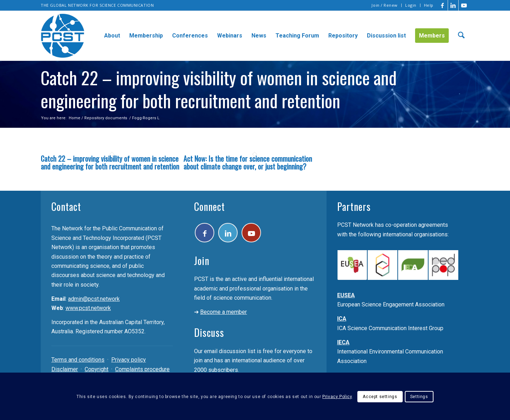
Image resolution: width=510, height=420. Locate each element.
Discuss (209, 332)
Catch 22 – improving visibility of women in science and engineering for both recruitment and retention (110, 162)
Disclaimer (65, 369)
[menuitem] (385, 5)
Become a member (223, 312)
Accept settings (380, 397)
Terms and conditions (78, 360)
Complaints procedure (142, 369)
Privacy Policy (337, 397)
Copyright (97, 369)
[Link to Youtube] (464, 5)
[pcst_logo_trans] (63, 36)
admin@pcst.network (94, 299)
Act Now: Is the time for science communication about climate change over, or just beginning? (248, 162)
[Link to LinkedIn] (453, 5)
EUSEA (346, 295)
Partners (354, 206)
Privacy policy (129, 360)
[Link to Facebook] (443, 5)
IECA (343, 342)
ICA (342, 319)
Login (411, 5)
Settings (419, 397)
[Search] (461, 36)
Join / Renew (385, 5)
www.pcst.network (88, 308)
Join (202, 261)
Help (429, 5)
